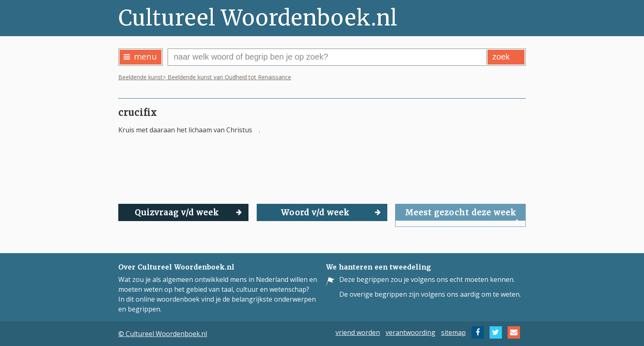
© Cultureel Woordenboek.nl (163, 334)
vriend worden (358, 332)
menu (140, 57)
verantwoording (411, 332)
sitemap (453, 332)
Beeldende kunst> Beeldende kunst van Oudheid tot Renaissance (205, 77)
